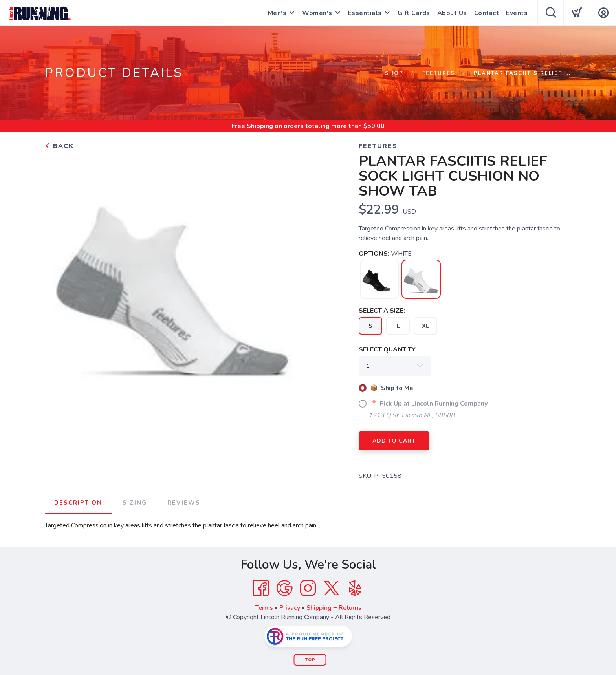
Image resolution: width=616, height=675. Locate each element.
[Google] (284, 588)
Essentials (365, 13)
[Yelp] (355, 588)
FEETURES (439, 73)
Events (517, 13)
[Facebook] (261, 588)
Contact (487, 13)
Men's (277, 13)
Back (59, 146)
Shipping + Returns (334, 608)
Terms (264, 608)
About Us (452, 13)
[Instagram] (308, 588)
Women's (317, 13)
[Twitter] (332, 588)
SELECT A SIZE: (382, 311)
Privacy (290, 608)
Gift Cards (414, 13)
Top (310, 660)
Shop (394, 73)
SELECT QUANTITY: (388, 349)
